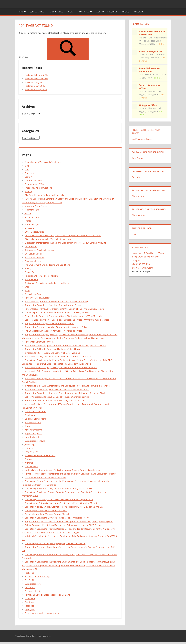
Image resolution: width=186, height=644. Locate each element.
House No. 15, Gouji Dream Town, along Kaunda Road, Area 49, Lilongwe (148, 257)
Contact (28, 177)
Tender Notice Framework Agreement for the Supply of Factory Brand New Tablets (64, 309)
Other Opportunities (34, 232)
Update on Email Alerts (36, 419)
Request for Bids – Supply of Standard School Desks (49, 323)
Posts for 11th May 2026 (36, 79)
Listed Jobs (30, 448)
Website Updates (33, 422)
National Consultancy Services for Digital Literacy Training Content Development (63, 470)
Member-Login (32, 224)
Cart (27, 169)
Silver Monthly (139, 215)
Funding (29, 191)
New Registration (33, 437)
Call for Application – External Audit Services (46, 510)
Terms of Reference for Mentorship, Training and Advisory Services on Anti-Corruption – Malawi (70, 474)
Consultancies (37, 12)
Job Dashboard (32, 210)
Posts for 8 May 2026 (35, 86)
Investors (139, 12)
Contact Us (30, 459)
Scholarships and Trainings (37, 576)
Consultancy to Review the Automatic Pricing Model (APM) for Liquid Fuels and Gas (64, 507)
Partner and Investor (35, 257)
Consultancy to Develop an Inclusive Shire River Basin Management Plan (59, 499)
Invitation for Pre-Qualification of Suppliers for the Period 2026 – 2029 (58, 356)
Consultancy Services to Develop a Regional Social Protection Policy (57, 518)
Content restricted (34, 180)
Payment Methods (34, 261)
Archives (29, 463)
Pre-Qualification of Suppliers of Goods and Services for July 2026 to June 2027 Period (66, 345)
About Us (29, 426)
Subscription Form (33, 294)
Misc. (72, 12)
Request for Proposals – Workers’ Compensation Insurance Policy (56, 327)
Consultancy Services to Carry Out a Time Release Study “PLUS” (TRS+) (58, 488)
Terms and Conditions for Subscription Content (47, 595)
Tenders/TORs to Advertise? (38, 298)
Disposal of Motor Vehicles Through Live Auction (48, 239)
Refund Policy (31, 279)
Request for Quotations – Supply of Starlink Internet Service (53, 305)
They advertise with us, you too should (43, 613)
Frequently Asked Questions (38, 188)
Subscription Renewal (35, 441)
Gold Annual (138, 158)
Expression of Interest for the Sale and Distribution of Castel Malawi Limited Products (65, 243)
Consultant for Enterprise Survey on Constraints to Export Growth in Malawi (61, 503)
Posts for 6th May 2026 (36, 90)
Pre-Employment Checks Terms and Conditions (47, 265)
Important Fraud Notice (36, 206)
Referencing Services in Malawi (39, 250)
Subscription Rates (34, 584)
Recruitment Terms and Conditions (41, 276)
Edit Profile (30, 580)
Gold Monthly (138, 177)
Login (100, 12)
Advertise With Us (33, 430)
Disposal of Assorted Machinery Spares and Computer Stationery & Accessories (63, 235)
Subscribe (112, 12)
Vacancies (29, 606)
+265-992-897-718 (141, 264)
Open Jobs (30, 609)
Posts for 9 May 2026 (35, 82)
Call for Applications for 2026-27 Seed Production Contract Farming (57, 397)
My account (30, 228)
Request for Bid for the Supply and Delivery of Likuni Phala (53, 349)
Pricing (126, 12)
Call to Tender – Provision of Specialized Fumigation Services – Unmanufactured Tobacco (67, 320)
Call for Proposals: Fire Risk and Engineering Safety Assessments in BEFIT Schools (63, 525)
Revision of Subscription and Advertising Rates (47, 283)
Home (22, 12)
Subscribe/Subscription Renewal (40, 455)
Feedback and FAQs (34, 184)
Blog (27, 166)
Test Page (29, 602)
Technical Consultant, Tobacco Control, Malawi (47, 514)
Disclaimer (30, 587)
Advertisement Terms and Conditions (43, 162)
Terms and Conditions (35, 411)
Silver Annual (138, 196)
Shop (27, 287)
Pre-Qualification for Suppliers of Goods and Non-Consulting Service (57, 389)
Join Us (28, 213)
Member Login (32, 217)
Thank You (30, 415)
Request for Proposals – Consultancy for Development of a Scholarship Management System (69, 521)
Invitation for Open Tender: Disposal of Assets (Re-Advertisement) (56, 301)
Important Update (33, 433)
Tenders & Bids (56, 12)
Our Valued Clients (34, 254)
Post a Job (86, 12)
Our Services (31, 246)
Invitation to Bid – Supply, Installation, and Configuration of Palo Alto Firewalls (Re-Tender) (67, 386)
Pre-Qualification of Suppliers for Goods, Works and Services (53, 331)
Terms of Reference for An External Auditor (46, 477)
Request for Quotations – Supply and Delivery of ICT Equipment (55, 400)
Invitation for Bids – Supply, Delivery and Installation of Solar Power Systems (61, 367)
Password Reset (32, 591)
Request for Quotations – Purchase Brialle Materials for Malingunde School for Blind (65, 393)
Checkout (29, 173)
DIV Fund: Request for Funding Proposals (44, 195)
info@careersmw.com (142, 268)
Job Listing (30, 444)
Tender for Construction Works (40, 342)
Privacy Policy (31, 272)
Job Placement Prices (142, 139)
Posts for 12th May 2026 (36, 75)
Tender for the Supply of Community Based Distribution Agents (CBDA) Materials (63, 316)
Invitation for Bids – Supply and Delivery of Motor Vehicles (52, 353)
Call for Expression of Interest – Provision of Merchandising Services (57, 312)
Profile (28, 221)
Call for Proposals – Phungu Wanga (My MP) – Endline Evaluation (55, 543)
